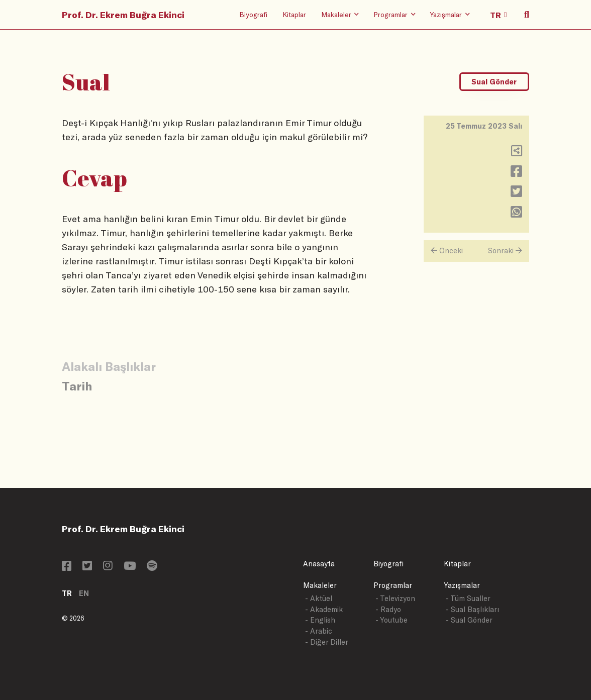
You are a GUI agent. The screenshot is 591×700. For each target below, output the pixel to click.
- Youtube (391, 620)
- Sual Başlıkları (472, 609)
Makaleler (320, 585)
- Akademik (324, 609)
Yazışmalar (462, 585)
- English (320, 620)
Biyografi (253, 14)
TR (67, 593)
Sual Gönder (494, 82)
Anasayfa (319, 564)
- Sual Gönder (469, 620)
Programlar (393, 585)
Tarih (77, 386)
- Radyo (388, 609)
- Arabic (319, 631)
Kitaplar (294, 14)
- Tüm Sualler (468, 598)
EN (84, 593)
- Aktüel (319, 598)
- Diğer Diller (327, 642)
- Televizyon (395, 598)
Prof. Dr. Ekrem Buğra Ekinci (123, 15)
